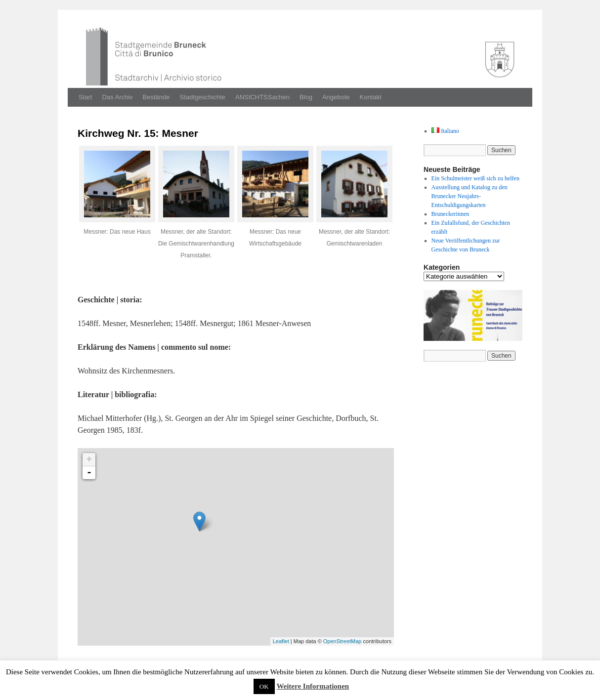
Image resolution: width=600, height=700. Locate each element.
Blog (306, 97)
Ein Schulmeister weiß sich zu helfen (475, 178)
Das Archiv (117, 97)
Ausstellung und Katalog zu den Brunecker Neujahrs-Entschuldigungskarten (470, 196)
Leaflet (281, 641)
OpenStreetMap (343, 641)
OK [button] (264, 686)
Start (85, 97)
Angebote (336, 97)
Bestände (156, 97)
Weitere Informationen (313, 686)
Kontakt (371, 97)
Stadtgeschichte (203, 97)
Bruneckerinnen (450, 214)
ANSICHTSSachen (262, 97)
